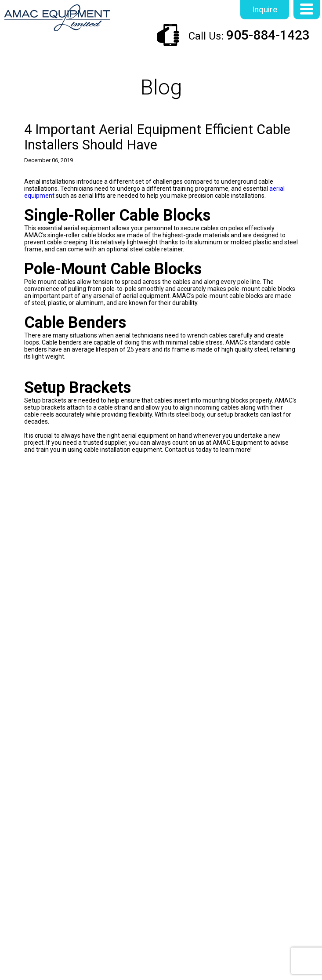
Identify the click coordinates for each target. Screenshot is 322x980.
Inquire (265, 9)
